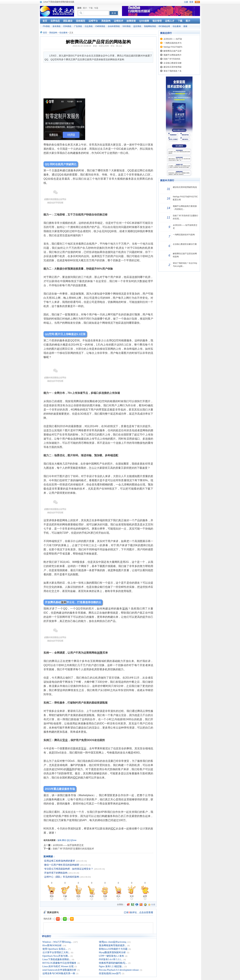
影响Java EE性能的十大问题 (113, 949)
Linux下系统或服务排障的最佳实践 (59, 2)
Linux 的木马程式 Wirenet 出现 (58, 966)
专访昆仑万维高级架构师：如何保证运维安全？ (69, 869)
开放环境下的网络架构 (56, 873)
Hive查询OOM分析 (52, 945)
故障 (100, 653)
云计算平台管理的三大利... (56, 952)
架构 (64, 602)
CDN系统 (67, 26)
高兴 (118, 897)
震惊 (52, 897)
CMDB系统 (100, 26)
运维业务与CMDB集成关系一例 (59, 973)
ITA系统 (46, 26)
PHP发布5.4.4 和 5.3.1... (111, 959)
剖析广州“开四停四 (172, 59)
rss (197, 2)
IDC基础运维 (164, 26)
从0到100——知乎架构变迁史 (68, 845)
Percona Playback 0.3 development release (119, 970)
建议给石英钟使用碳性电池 (185, 187)
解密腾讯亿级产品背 (172, 51)
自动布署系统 (114, 26)
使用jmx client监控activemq (113, 942)
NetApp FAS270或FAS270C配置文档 (185, 198)
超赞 (145, 897)
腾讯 (64, 840)
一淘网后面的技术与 (172, 43)
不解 (65, 897)
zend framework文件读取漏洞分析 (59, 970)
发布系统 (56, 26)
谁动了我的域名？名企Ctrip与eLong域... (185, 265)
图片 (85, 8)
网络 (69, 769)
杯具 (92, 897)
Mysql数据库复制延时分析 (112, 952)
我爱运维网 (104, 46)
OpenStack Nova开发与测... (56, 956)
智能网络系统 (150, 26)
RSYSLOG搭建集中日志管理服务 (59, 963)
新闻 (79, 8)
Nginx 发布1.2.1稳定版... (111, 966)
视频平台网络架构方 (172, 55)
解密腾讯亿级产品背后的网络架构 (185, 255)
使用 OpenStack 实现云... (55, 949)
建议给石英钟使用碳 (172, 67)
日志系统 (89, 26)
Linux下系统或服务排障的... (57, 959)
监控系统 (137, 26)
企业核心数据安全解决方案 (185, 244)
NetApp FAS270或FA (173, 47)
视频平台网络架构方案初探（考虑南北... (185, 208)
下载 (91, 8)
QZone (73, 840)
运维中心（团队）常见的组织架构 (62, 877)
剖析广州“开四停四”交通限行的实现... (185, 217)
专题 (96, 8)
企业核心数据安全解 (172, 63)
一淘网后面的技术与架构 (184, 235)
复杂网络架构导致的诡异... (113, 945)
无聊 (105, 897)
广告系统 (78, 26)
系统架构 (53, 33)
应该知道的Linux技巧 (110, 973)
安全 (65, 740)
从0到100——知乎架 (173, 39)
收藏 (153, 905)
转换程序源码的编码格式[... (113, 963)
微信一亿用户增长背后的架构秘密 (62, 865)
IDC (75, 778)
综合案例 (177, 26)
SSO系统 (127, 26)
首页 (45, 33)
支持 (132, 897)
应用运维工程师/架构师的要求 (60, 861)
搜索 (185, 26)
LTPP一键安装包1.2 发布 (111, 956)
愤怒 (78, 897)
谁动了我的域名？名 (172, 71)
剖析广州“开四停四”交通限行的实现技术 (73, 849)
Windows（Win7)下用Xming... (57, 942)
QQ (68, 840)
